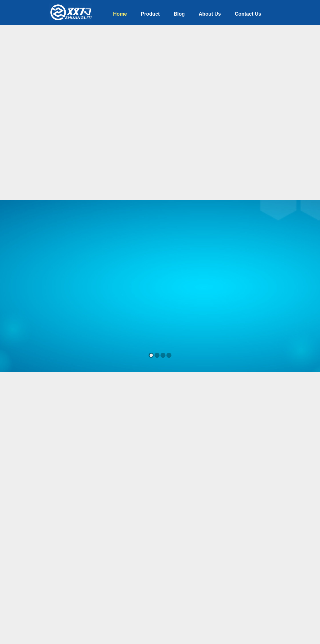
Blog (179, 14)
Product (150, 14)
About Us (210, 14)
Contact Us (248, 14)
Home (120, 14)
